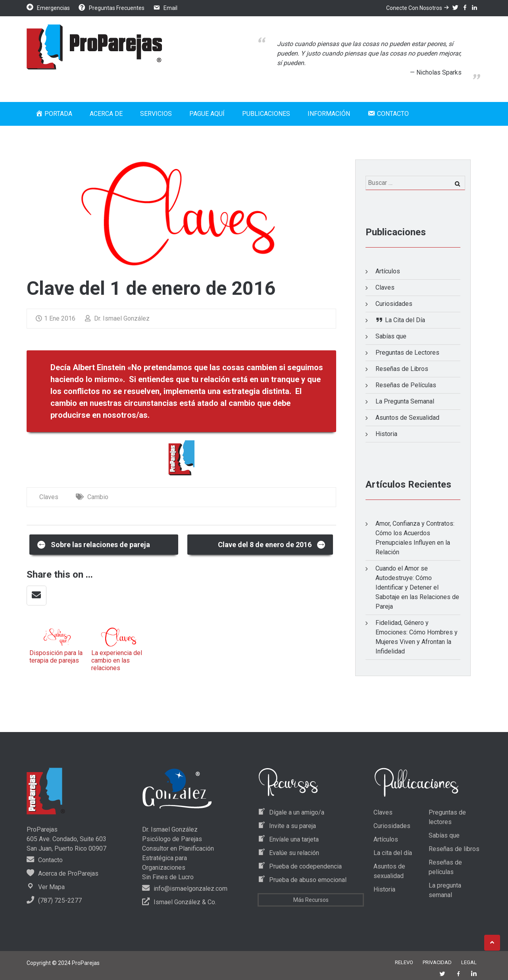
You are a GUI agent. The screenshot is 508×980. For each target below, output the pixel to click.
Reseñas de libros (454, 849)
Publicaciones (266, 114)
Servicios (156, 114)
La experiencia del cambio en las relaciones (117, 660)
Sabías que (391, 336)
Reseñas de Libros (402, 369)
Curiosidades (394, 304)
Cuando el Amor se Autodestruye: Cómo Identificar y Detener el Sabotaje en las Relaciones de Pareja (417, 587)
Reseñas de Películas (406, 385)
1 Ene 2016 (56, 318)
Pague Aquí (207, 114)
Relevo (404, 962)
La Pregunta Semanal (405, 401)
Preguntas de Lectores (407, 353)
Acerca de (106, 114)
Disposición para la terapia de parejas (56, 657)
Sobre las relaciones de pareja (94, 544)
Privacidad (437, 962)
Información (329, 114)
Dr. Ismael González (117, 318)
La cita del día (393, 853)
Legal (469, 962)
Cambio (98, 497)
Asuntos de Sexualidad (407, 418)
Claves (49, 497)
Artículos (388, 271)
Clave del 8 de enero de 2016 (272, 544)
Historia (386, 434)
